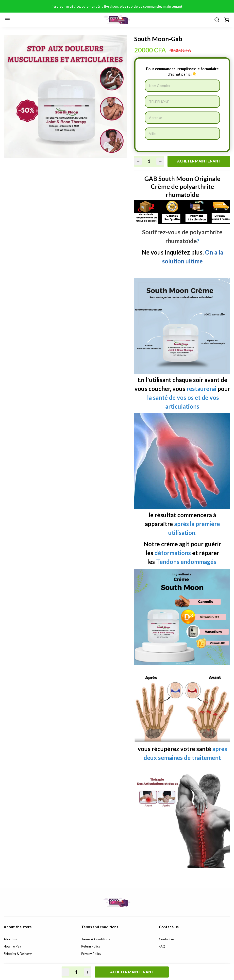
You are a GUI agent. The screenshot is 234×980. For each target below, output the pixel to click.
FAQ (162, 946)
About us (10, 939)
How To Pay (12, 946)
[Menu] (7, 20)
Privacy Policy (91, 954)
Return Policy (91, 946)
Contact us (167, 939)
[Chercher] (217, 20)
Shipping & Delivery (18, 954)
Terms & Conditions (96, 939)
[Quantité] (149, 161)
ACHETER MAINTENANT (199, 161)
